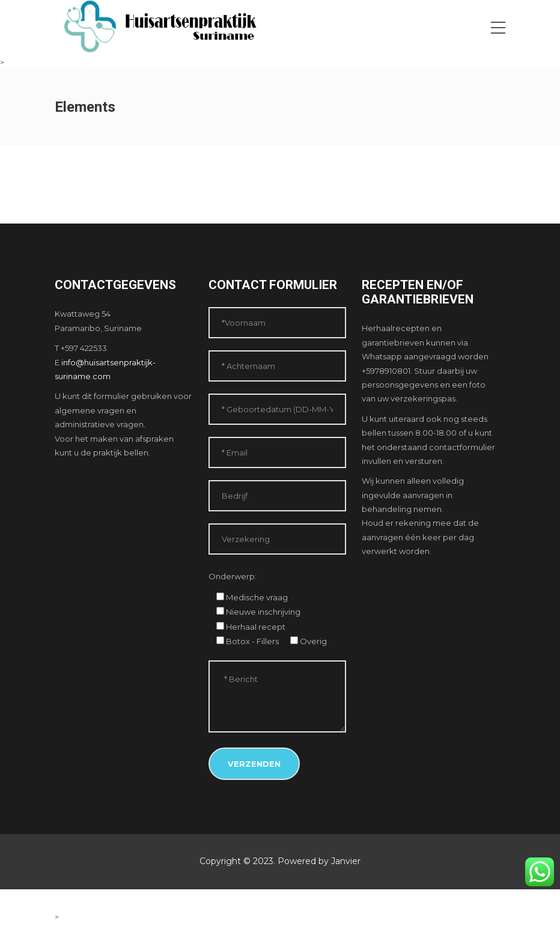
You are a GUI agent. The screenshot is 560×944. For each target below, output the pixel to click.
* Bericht (278, 696)
